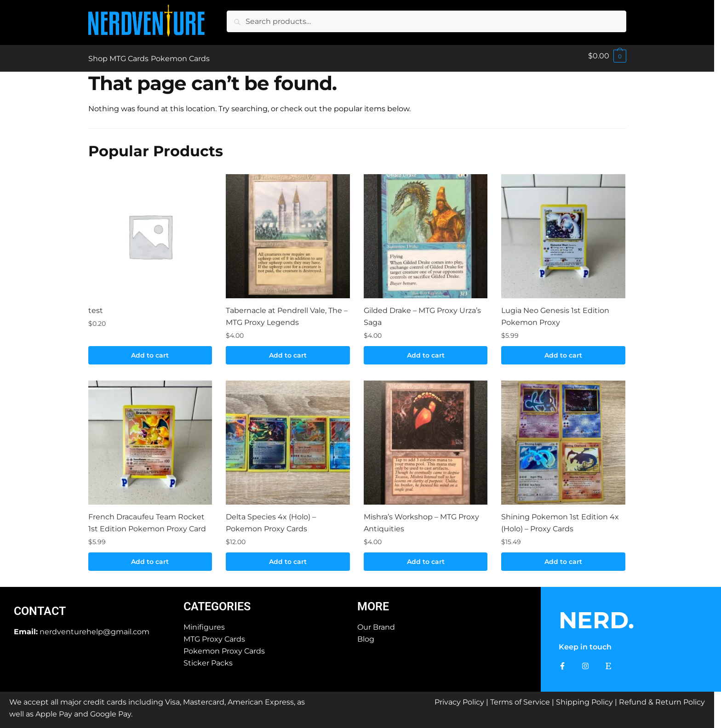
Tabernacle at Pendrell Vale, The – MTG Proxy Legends (287, 311)
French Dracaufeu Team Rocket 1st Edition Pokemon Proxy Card (147, 517)
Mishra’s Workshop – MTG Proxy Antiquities (421, 517)
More (373, 601)
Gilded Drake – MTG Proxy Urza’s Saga (422, 311)
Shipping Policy (584, 697)
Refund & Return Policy (662, 697)
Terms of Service (520, 697)
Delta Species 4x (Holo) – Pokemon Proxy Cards (271, 517)
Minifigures (204, 622)
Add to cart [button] (150, 350)
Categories (217, 601)
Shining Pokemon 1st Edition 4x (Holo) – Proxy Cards (560, 517)
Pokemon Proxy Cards (224, 646)
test (96, 305)
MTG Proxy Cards (214, 634)
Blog (366, 634)
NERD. (596, 615)
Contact (40, 606)
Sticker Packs (208, 657)
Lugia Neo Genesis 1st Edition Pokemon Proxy (555, 311)
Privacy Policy (459, 697)
